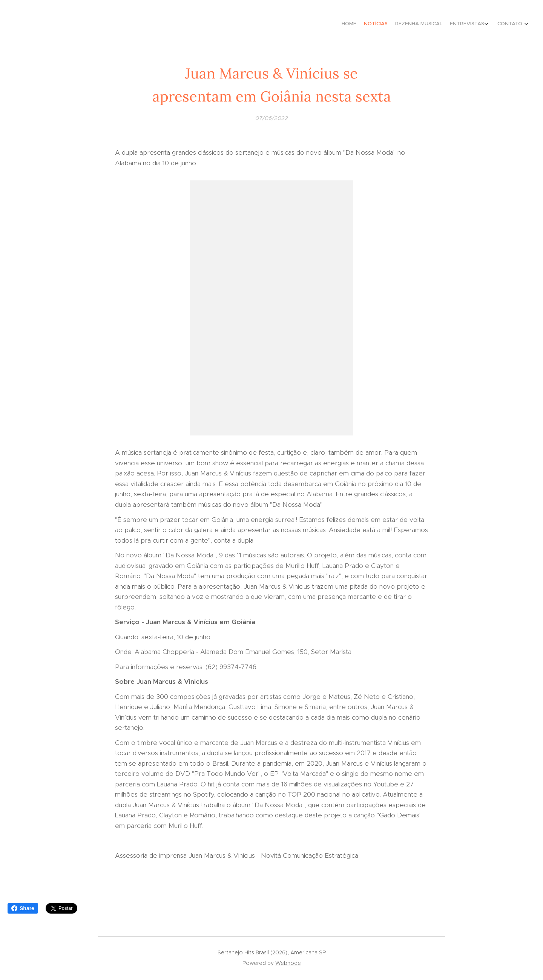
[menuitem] (487, 25)
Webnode (288, 963)
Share (23, 908)
